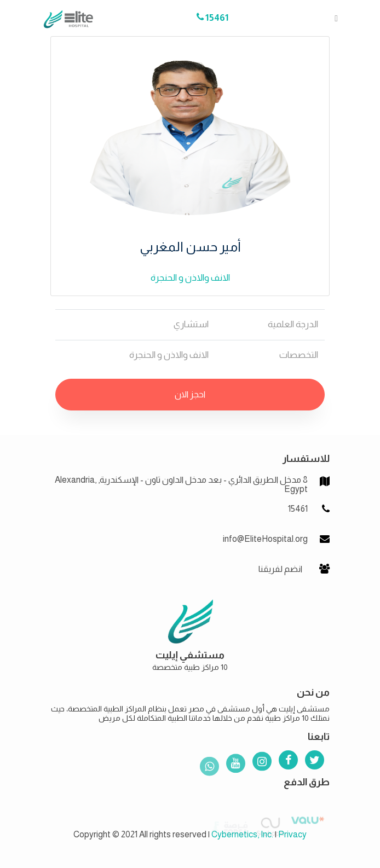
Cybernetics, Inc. (242, 834)
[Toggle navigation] (333, 18)
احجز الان (190, 394)
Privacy (292, 834)
